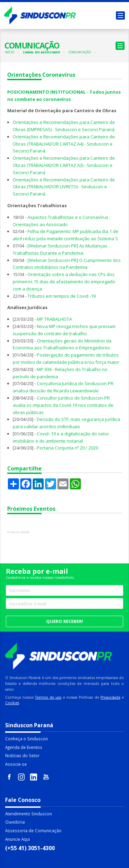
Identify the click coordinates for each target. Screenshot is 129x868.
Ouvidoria (15, 822)
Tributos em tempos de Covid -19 (62, 296)
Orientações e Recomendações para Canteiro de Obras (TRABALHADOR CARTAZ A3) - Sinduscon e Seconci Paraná (64, 165)
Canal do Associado (41, 52)
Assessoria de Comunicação (33, 830)
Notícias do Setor (22, 755)
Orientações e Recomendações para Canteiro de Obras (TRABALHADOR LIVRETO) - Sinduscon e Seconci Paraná (64, 187)
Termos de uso (48, 697)
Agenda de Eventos (24, 747)
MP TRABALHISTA (54, 319)
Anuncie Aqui (18, 839)
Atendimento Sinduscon (29, 814)
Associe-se (16, 764)
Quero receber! (65, 621)
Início (9, 52)
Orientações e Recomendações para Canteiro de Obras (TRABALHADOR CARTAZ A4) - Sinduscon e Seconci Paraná (64, 144)
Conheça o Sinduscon (26, 739)
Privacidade (110, 697)
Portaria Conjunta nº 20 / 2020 (67, 448)
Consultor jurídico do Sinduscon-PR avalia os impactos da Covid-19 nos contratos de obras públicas (63, 405)
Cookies (12, 703)
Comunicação (80, 52)
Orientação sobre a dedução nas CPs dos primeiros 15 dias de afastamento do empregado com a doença (64, 282)
